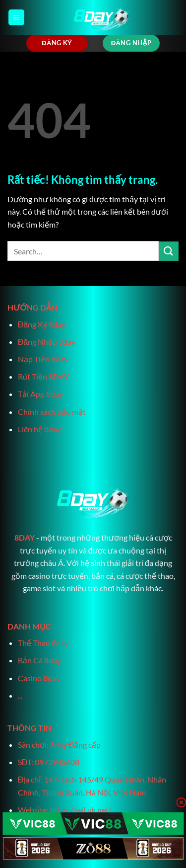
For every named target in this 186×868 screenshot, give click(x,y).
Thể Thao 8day (43, 643)
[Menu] (16, 18)
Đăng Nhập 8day (47, 342)
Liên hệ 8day (39, 429)
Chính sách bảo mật (52, 412)
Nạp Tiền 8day (43, 359)
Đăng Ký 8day (42, 324)
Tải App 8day (40, 394)
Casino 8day (39, 678)
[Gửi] (169, 251)
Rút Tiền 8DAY (43, 376)
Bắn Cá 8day (39, 660)
